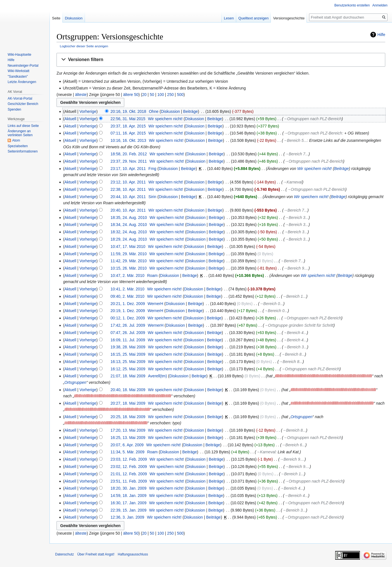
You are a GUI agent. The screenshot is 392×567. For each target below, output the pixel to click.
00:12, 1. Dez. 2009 (128, 318)
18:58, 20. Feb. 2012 (129, 154)
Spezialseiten (18, 146)
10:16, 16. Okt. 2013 (128, 140)
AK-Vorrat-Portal (20, 98)
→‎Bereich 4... (295, 333)
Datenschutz (65, 554)
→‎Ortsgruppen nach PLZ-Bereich (312, 119)
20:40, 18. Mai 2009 (128, 390)
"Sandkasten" (18, 77)
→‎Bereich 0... (271, 304)
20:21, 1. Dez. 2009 (128, 304)
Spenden (14, 109)
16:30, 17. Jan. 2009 (129, 503)
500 (180, 95)
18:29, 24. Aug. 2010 (129, 239)
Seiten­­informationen (23, 151)
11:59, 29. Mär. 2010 (129, 254)
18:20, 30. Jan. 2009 (129, 488)
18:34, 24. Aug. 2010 (129, 225)
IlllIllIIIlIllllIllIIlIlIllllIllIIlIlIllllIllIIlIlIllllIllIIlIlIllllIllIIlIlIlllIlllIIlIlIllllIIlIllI (324, 376)
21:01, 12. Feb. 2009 (129, 474)
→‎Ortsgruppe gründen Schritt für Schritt (299, 325)
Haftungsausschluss (133, 554)
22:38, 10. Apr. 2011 (128, 189)
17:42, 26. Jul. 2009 (128, 325)
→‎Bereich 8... (293, 354)
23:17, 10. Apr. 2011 (128, 169)
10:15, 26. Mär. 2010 (129, 268)
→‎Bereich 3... (297, 218)
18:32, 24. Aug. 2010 (129, 232)
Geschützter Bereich (23, 104)
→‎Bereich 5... (295, 140)
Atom (16, 140)
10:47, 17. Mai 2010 (128, 246)
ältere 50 (131, 95)
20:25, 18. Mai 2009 (128, 417)
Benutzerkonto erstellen (352, 5)
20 (145, 95)
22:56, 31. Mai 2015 (128, 119)
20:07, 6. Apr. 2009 (127, 445)
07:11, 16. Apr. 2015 (128, 133)
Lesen (229, 18)
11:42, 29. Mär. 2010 (129, 261)
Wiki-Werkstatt (18, 71)
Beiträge (190, 111)
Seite (56, 18)
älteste (81, 95)
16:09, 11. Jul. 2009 (128, 340)
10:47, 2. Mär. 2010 (128, 275)
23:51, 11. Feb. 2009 (129, 481)
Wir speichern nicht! (315, 169)
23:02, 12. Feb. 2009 (129, 467)
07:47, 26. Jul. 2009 (128, 333)
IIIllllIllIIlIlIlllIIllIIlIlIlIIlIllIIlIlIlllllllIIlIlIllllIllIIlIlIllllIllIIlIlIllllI (332, 403)
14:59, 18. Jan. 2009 (129, 496)
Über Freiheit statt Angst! (96, 554)
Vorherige (88, 111)
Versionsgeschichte (289, 18)
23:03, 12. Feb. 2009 (129, 459)
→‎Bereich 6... (293, 445)
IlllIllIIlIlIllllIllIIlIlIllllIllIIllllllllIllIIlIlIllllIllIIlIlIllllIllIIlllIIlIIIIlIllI (333, 390)
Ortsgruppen (75, 382)
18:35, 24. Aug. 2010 (129, 218)
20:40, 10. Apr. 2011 (128, 210)
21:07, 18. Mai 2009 (128, 376)
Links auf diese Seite (23, 126)
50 (152, 95)
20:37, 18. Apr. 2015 (128, 126)
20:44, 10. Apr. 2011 (128, 197)
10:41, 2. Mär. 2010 (128, 289)
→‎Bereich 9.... (296, 268)
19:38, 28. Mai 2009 (128, 347)
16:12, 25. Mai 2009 (128, 369)
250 (170, 95)
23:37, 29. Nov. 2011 (129, 161)
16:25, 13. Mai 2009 (128, 438)
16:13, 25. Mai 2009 (128, 362)
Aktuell (70, 119)
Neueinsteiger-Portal (23, 66)
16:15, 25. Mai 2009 (128, 354)
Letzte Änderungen (22, 82)
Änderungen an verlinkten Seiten (20, 133)
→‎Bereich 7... (297, 154)
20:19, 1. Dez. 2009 (128, 311)
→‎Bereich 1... (294, 296)
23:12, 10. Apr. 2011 (128, 182)
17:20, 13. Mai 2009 (128, 430)
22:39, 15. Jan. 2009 (129, 510)
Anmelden (380, 5)
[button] (221, 60)
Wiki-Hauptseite (19, 55)
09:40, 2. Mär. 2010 (128, 296)
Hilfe (381, 35)
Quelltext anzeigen (254, 18)
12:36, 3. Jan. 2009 (127, 517)
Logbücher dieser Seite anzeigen (84, 46)
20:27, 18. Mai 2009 (128, 403)
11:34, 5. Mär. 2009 (128, 452)
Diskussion (170, 111)
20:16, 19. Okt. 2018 (128, 111)
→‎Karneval (292, 182)
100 (161, 95)
